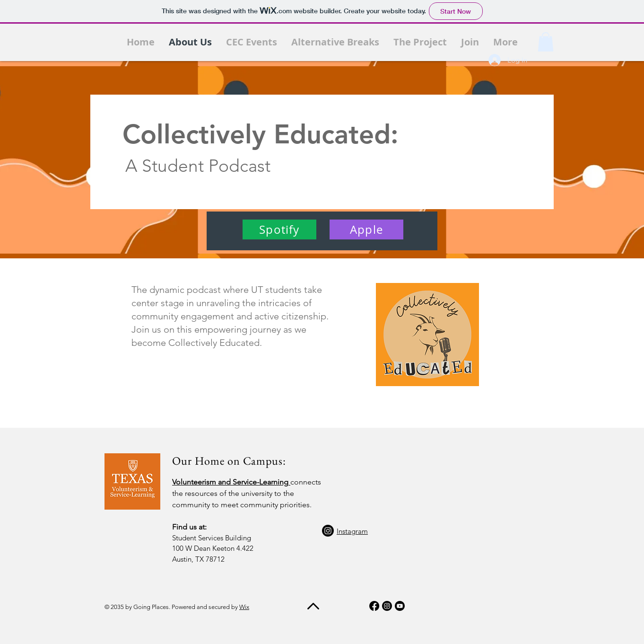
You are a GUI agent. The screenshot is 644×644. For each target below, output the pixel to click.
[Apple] (366, 229)
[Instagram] (328, 531)
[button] (546, 42)
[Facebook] (374, 606)
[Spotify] (279, 229)
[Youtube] (400, 606)
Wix (244, 607)
